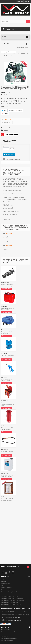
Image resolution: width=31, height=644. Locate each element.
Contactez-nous (20, 1)
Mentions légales (6, 583)
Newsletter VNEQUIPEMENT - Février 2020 (12, 598)
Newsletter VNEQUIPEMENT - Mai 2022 (11, 605)
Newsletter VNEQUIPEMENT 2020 (10, 596)
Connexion (27, 1)
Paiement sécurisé (6, 590)
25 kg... (3, 497)
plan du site (25, 47)
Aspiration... (5, 426)
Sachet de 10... (5, 283)
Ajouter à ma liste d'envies (13, 159)
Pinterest (5, 113)
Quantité (5, 146)
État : (3, 95)
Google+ (19, 111)
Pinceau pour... (5, 449)
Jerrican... (4, 306)
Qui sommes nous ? (6, 588)
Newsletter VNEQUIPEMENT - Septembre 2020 (13, 600)
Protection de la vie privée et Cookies (11, 592)
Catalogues (4, 594)
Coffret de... (4, 353)
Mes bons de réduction (7, 640)
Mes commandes (6, 630)
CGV (2, 585)
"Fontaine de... (5, 401)
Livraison (4, 581)
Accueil (3, 579)
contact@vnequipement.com (15, 620)
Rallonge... (4, 330)
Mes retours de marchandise (9, 632)
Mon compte (6, 627)
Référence (4, 92)
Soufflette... (4, 377)
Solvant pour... (5, 473)
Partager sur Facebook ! (9, 128)
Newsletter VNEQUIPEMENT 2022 (10, 603)
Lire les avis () (6, 122)
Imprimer (6, 130)
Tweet (4, 111)
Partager (11, 111)
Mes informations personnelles (9, 638)
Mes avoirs (4, 634)
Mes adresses (5, 636)
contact (19, 47)
